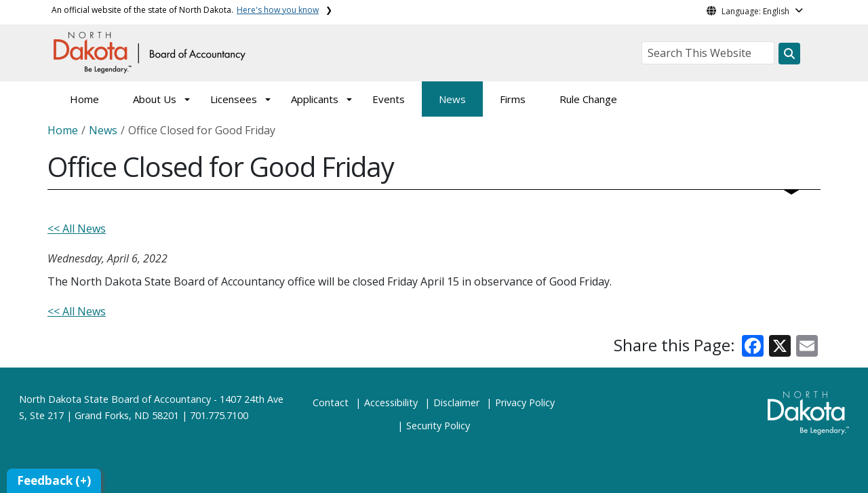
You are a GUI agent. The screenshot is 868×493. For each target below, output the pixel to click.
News (452, 99)
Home (84, 99)
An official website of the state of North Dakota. (185, 10)
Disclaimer (456, 402)
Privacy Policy (525, 402)
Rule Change (588, 99)
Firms (513, 99)
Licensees (234, 99)
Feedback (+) (54, 480)
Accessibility (391, 402)
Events (389, 99)
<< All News (77, 229)
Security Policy (438, 426)
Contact (331, 402)
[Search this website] (789, 54)
